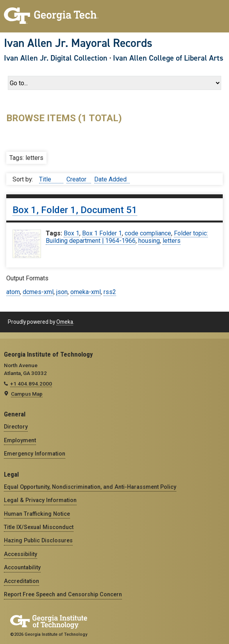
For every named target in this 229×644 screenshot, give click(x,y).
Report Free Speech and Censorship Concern (63, 594)
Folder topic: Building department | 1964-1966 (127, 237)
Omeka (65, 322)
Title (46, 179)
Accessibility (21, 554)
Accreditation (21, 581)
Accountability (22, 567)
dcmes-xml (38, 292)
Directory (16, 427)
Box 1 (72, 233)
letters (172, 241)
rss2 (110, 292)
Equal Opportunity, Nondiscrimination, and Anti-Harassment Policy (90, 487)
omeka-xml (86, 292)
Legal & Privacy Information (40, 500)
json (62, 292)
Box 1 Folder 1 (102, 233)
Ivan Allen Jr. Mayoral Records (78, 43)
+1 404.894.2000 (31, 384)
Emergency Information (35, 454)
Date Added (110, 179)
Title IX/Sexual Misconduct (39, 527)
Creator (77, 179)
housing (149, 241)
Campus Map (27, 394)
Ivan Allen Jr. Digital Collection (56, 58)
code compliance (148, 233)
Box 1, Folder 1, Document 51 (75, 210)
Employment (20, 440)
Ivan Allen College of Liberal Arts (168, 58)
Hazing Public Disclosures (38, 540)
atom (13, 292)
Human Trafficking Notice (37, 514)
